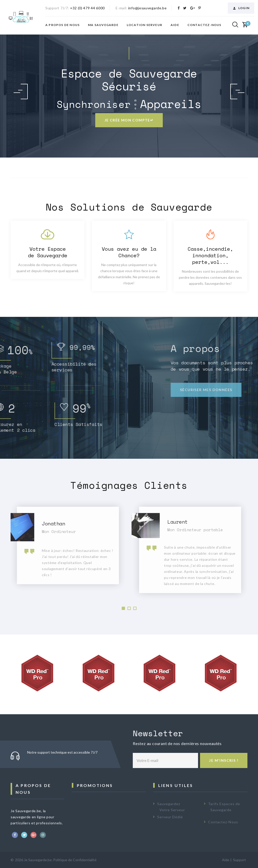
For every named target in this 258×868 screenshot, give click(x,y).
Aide (175, 25)
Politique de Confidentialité (75, 860)
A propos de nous (62, 25)
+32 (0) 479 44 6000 (87, 8)
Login (241, 8)
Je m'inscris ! (224, 760)
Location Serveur (144, 25)
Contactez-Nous (223, 822)
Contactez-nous (204, 25)
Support (239, 860)
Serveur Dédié (170, 817)
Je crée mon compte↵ (129, 120)
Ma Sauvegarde (103, 25)
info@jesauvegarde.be (148, 8)
